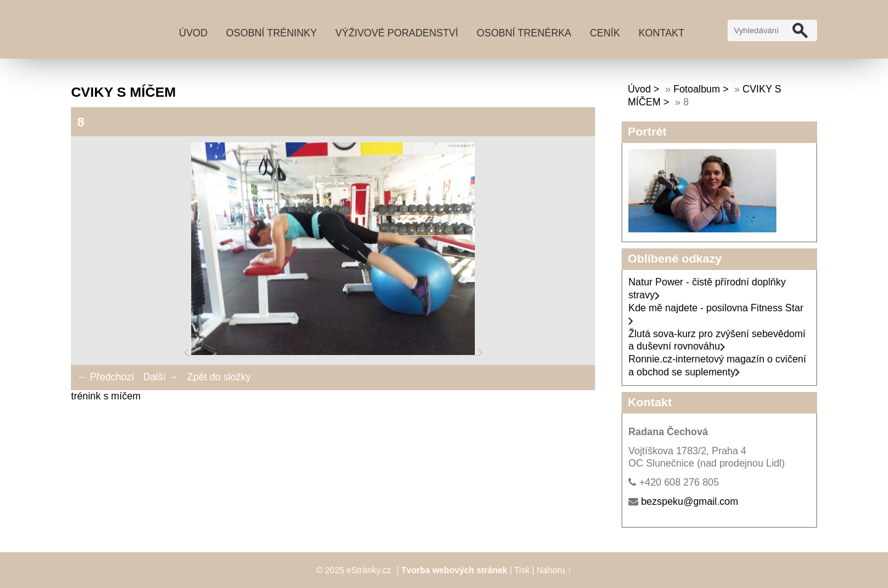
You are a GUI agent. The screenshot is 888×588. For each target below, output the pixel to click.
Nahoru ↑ (554, 570)
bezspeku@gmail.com (689, 501)
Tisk (522, 570)
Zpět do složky (219, 377)
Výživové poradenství (397, 33)
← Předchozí (105, 377)
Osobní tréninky (272, 33)
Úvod (193, 33)
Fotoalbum (697, 89)
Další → (161, 377)
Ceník (605, 33)
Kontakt (661, 33)
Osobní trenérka (524, 33)
